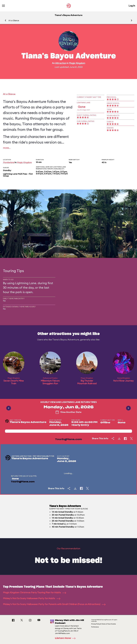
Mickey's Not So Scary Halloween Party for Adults (32, 598)
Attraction (61, 63)
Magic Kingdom (77, 63)
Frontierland (9, 162)
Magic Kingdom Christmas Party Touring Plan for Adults (35, 592)
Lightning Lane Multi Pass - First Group (18, 175)
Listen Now (66, 638)
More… (7, 148)
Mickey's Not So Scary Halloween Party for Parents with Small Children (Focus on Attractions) (54, 604)
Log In (132, 6)
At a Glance (14, 20)
